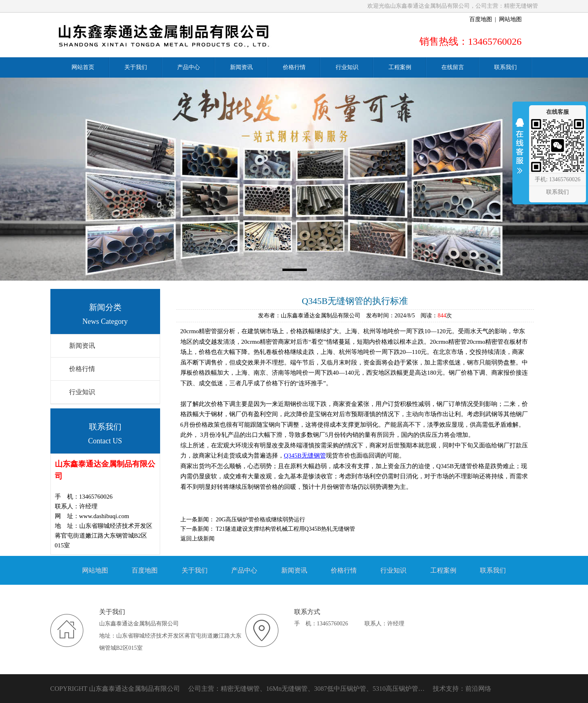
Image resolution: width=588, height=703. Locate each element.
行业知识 (82, 392)
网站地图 (510, 19)
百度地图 (481, 19)
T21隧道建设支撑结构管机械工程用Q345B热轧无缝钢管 (285, 529)
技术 (439, 689)
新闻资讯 (82, 346)
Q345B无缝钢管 (305, 456)
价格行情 (82, 369)
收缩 (520, 151)
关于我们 (195, 570)
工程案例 (443, 570)
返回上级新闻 (197, 539)
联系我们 (493, 570)
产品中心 (244, 570)
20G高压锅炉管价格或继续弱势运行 (260, 520)
